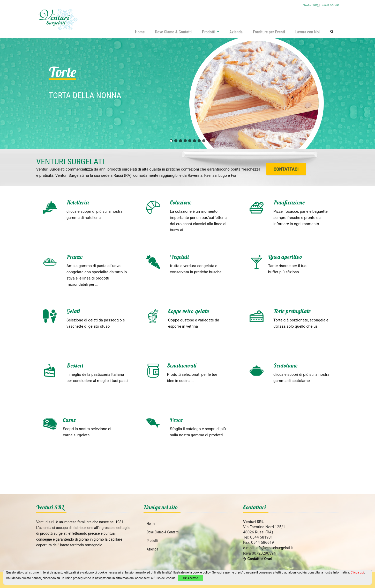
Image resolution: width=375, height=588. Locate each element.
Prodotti (210, 32)
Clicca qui (357, 572)
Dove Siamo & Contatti (173, 32)
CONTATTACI (286, 169)
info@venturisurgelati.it (274, 548)
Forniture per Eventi (269, 32)
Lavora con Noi (307, 32)
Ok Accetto (190, 578)
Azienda (236, 32)
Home (139, 32)
